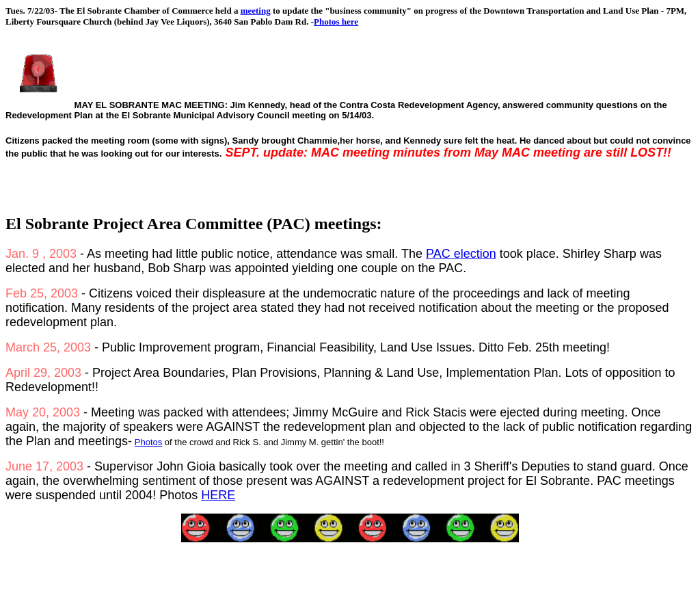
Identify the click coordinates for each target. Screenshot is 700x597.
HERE (218, 495)
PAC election (461, 254)
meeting (256, 11)
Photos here (336, 22)
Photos (148, 442)
